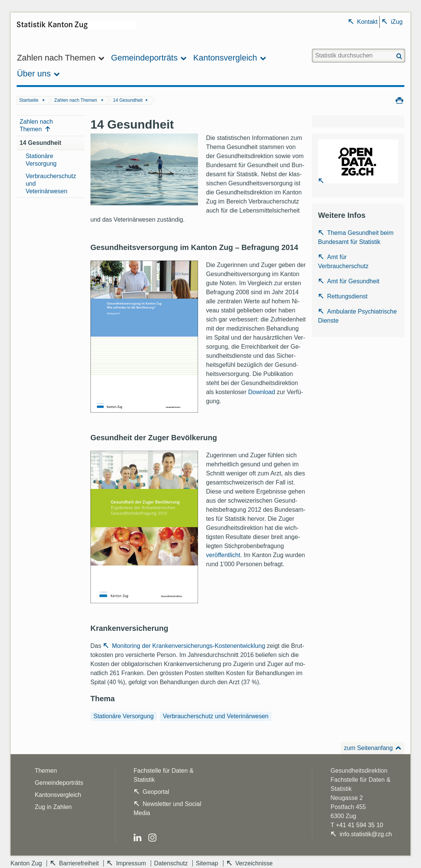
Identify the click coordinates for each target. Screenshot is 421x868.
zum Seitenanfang (368, 748)
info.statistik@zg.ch (366, 834)
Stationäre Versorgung (41, 160)
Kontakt (367, 22)
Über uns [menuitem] (34, 74)
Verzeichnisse (254, 863)
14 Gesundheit (128, 100)
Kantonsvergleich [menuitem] (225, 58)
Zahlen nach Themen (76, 100)
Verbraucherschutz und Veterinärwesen (51, 184)
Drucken (399, 100)
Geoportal (156, 792)
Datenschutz (171, 863)
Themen (46, 771)
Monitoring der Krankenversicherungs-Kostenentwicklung (189, 646)
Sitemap (207, 863)
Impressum (131, 863)
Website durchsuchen (311, 48)
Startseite (29, 100)
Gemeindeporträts (59, 783)
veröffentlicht (223, 555)
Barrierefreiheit (79, 863)
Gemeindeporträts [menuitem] (144, 58)
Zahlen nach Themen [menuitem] (56, 58)
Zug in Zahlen (53, 807)
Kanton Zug (26, 863)
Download (261, 392)
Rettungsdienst (347, 296)
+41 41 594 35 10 (359, 825)
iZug (397, 22)
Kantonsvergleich (58, 795)
